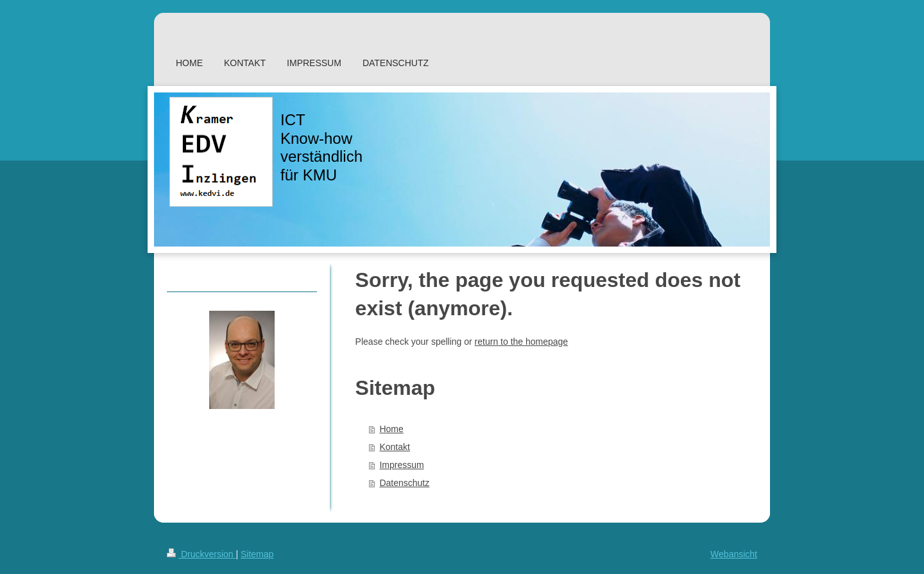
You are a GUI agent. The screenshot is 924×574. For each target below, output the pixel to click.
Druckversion (201, 554)
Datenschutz (404, 483)
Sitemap (257, 554)
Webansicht (734, 554)
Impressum (401, 465)
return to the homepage (522, 342)
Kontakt (394, 447)
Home (391, 429)
